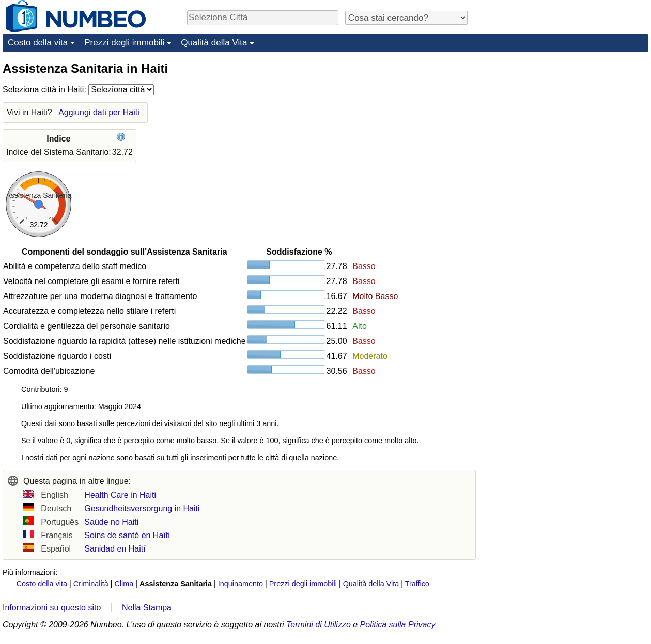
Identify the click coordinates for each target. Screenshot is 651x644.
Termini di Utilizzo (319, 625)
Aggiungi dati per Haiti (99, 112)
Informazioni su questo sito (52, 608)
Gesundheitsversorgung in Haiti (142, 508)
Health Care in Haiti (120, 495)
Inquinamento (241, 584)
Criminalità (91, 584)
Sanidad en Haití (115, 549)
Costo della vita (38, 43)
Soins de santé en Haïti (127, 535)
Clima (124, 584)
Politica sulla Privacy (398, 625)
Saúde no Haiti (111, 522)
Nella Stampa (147, 608)
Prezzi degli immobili (124, 43)
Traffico (417, 584)
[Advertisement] (571, 125)
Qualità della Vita (214, 43)
